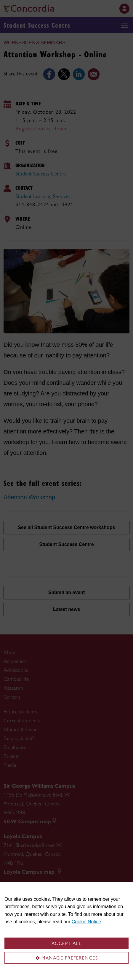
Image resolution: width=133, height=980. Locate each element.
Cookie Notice (86, 922)
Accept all (67, 943)
